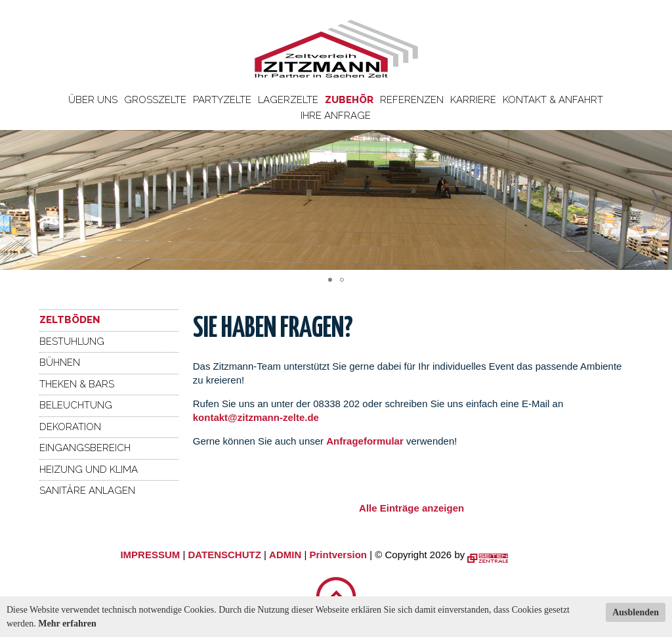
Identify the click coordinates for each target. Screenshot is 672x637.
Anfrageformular (366, 441)
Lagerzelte (288, 100)
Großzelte (155, 100)
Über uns (93, 100)
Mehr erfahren (67, 624)
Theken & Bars (77, 384)
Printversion (339, 555)
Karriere (473, 100)
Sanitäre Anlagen (87, 491)
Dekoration (70, 427)
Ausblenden (636, 612)
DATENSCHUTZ (224, 555)
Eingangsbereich (85, 448)
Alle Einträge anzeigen (411, 508)
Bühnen (60, 362)
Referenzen (412, 100)
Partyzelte (222, 100)
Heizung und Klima (89, 470)
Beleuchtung (76, 405)
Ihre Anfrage (336, 116)
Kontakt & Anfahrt (553, 100)
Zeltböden (70, 320)
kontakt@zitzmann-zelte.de (256, 417)
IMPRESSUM (150, 555)
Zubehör (349, 100)
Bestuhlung (72, 341)
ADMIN (285, 555)
